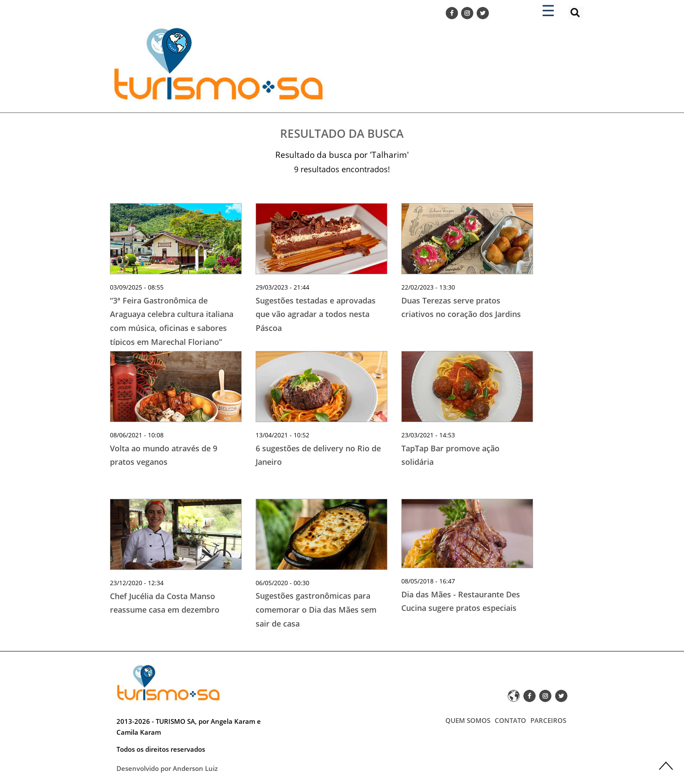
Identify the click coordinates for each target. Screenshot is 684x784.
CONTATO (510, 720)
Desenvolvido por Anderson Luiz (167, 768)
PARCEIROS (548, 720)
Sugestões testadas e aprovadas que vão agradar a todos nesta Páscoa (316, 314)
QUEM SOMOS (468, 720)
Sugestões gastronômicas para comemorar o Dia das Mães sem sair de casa (316, 609)
